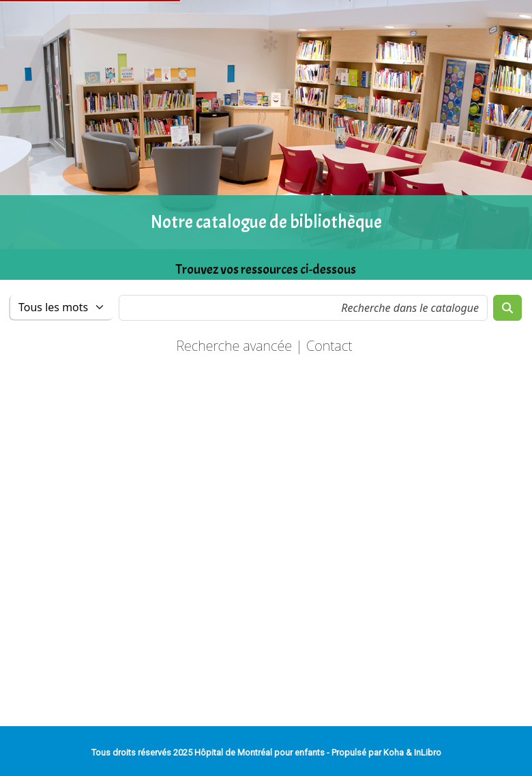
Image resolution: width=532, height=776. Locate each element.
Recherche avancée (234, 346)
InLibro (428, 752)
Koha (394, 752)
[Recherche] (507, 308)
